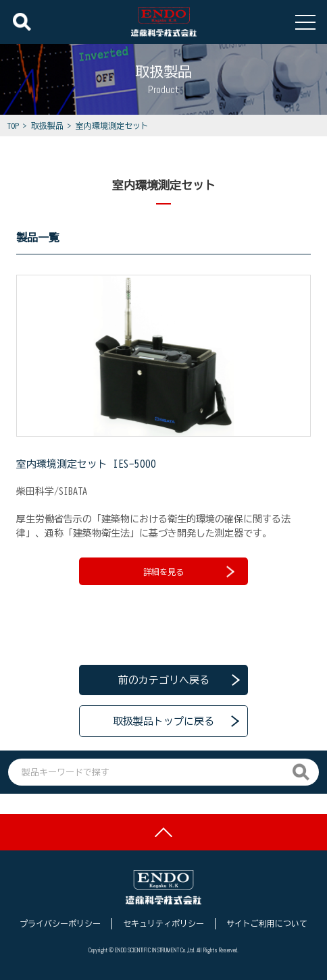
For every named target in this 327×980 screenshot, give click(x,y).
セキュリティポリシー (163, 923)
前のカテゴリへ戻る (164, 680)
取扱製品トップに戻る (163, 721)
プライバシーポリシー (60, 923)
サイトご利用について (267, 923)
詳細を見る (189, 571)
